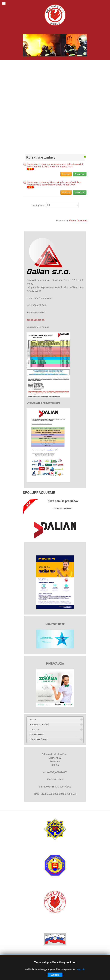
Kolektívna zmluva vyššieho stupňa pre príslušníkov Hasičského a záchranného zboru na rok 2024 (54, 183)
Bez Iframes (55, 105)
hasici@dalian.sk (36, 320)
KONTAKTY (34, 730)
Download (80, 174)
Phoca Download (78, 221)
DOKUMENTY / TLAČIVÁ (39, 725)
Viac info (81, 969)
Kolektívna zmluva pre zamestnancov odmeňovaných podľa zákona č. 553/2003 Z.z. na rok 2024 (55, 165)
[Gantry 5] (55, 15)
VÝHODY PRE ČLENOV (39, 740)
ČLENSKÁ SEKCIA (37, 735)
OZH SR (33, 720)
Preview (66, 174)
